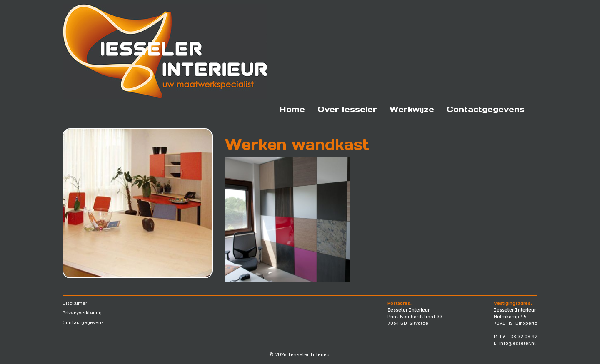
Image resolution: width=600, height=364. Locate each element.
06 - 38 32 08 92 (519, 337)
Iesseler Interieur (310, 354)
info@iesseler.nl (517, 343)
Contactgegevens (486, 109)
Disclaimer (75, 303)
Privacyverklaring (82, 313)
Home (292, 109)
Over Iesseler (347, 109)
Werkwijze (412, 109)
